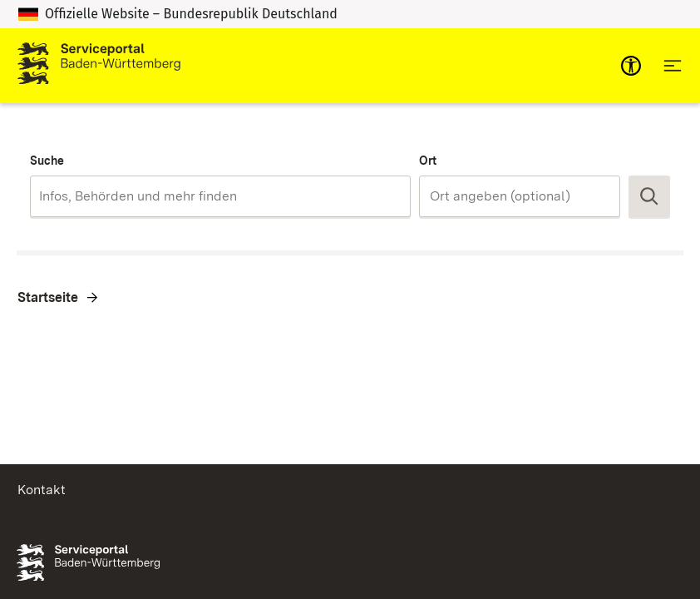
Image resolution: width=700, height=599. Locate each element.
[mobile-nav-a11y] (631, 66)
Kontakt (42, 490)
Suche (47, 161)
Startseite (48, 297)
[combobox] (220, 196)
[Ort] (520, 196)
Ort (428, 161)
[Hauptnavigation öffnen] (673, 66)
